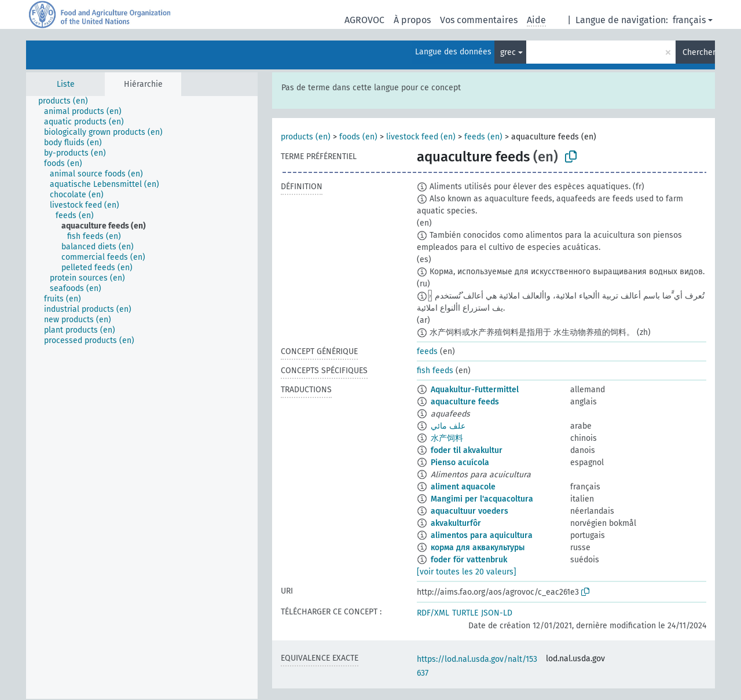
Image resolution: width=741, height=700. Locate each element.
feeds (427, 351)
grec (508, 52)
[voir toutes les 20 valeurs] (467, 572)
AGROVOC (364, 20)
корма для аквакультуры (478, 548)
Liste (66, 84)
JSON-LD (497, 613)
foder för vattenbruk (469, 560)
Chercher (699, 52)
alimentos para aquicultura (482, 535)
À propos (412, 20)
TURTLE (465, 613)
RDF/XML (433, 613)
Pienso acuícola (460, 463)
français (689, 20)
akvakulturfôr (456, 523)
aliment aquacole (463, 487)
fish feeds (435, 371)
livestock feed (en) (421, 137)
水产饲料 (447, 438)
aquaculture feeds (465, 402)
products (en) (306, 137)
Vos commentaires (479, 20)
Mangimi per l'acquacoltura (482, 499)
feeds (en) (483, 137)
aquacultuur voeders (469, 511)
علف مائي (448, 426)
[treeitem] (68, 101)
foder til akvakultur (467, 450)
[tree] (142, 397)
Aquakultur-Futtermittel (475, 390)
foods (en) (358, 137)
